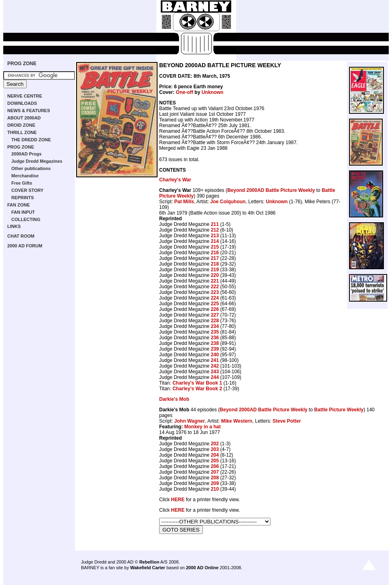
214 (215, 241)
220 (215, 275)
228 (215, 321)
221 (215, 281)
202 (215, 444)
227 (215, 315)
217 (215, 258)
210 (215, 489)
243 (215, 372)
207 (215, 472)
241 (215, 360)
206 (215, 466)
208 (215, 478)
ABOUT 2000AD (24, 118)
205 (215, 461)
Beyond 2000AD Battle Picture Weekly (271, 190)
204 (215, 455)
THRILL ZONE (22, 132)
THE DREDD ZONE (31, 140)
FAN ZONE (19, 205)
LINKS (14, 226)
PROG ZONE (22, 64)
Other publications (31, 168)
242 (215, 366)
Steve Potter (287, 421)
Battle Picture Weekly (339, 410)
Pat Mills (184, 202)
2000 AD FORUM (25, 246)
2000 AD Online (202, 568)
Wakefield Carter (147, 568)
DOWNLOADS (22, 103)
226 (215, 309)
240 (215, 355)
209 (215, 483)
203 (215, 449)
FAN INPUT (23, 212)
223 (215, 292)
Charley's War (175, 180)
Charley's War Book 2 (197, 389)
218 (215, 264)
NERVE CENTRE (25, 96)
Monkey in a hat (202, 427)
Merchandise (25, 176)
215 (215, 247)
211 (215, 224)
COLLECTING (26, 219)
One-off (184, 92)
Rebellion (149, 562)
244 (215, 377)
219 (215, 270)
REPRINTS (23, 198)
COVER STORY (27, 190)
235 (215, 332)
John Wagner (190, 421)
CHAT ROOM (21, 236)
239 (215, 349)
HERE (178, 500)
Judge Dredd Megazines (37, 161)
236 (215, 338)
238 (215, 343)
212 (215, 230)
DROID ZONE (21, 125)
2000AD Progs (27, 154)
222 (215, 287)
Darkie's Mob (174, 399)
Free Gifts (22, 183)
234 (215, 326)
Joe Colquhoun (228, 202)
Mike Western (237, 421)
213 (215, 236)
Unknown (213, 92)
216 (215, 253)
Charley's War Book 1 (197, 383)
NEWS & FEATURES (29, 111)
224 (215, 298)
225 (215, 304)
